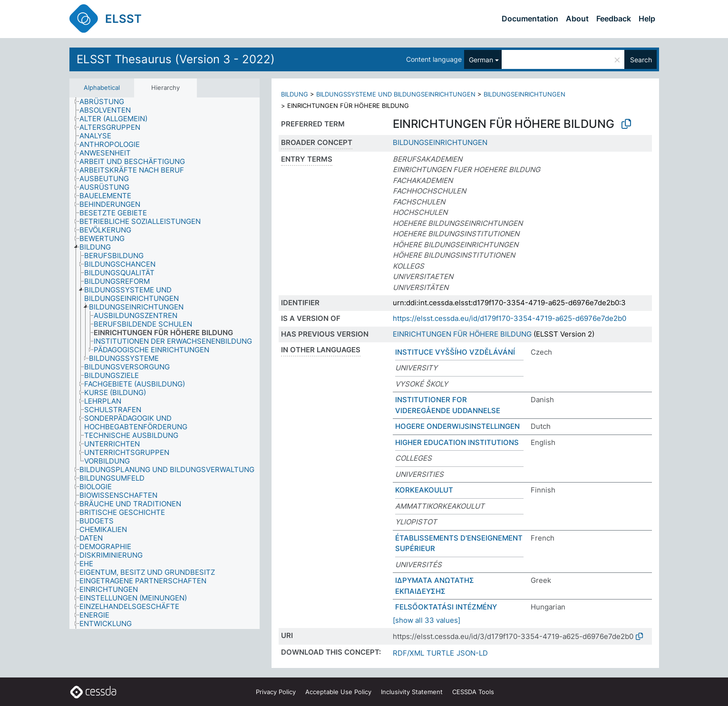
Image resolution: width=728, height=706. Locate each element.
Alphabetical (102, 87)
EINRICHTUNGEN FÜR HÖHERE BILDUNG (462, 334)
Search (641, 60)
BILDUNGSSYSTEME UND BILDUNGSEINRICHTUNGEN (396, 94)
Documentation (530, 19)
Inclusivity (412, 692)
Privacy (276, 692)
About (577, 19)
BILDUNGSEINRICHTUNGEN (524, 94)
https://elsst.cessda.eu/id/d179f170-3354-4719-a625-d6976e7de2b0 (510, 318)
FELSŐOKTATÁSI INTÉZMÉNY (446, 607)
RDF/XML (408, 653)
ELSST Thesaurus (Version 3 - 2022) (176, 59)
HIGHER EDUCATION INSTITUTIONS (457, 442)
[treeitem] (106, 102)
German (481, 60)
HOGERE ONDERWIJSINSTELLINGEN (457, 426)
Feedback (614, 19)
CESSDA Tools (473, 692)
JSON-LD (472, 653)
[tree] (165, 363)
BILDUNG (295, 94)
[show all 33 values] (427, 620)
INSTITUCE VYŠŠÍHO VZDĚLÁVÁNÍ (455, 352)
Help (647, 19)
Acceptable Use (338, 692)
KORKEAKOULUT (424, 490)
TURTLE (440, 653)
